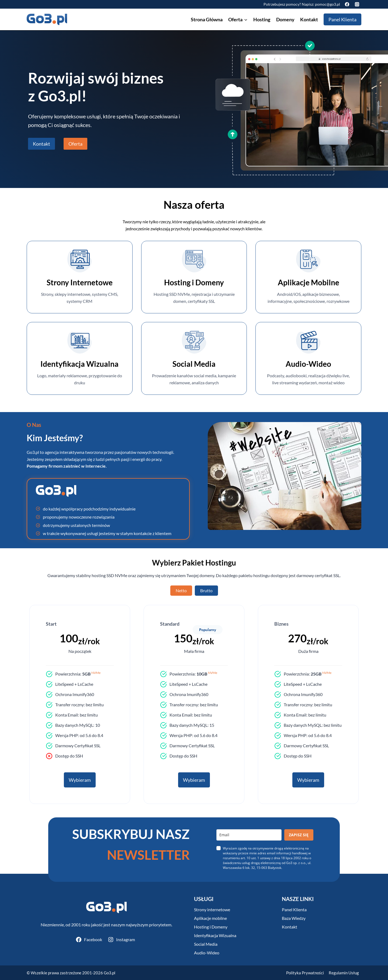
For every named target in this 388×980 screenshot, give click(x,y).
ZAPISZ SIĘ (299, 835)
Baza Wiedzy (294, 918)
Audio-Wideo (207, 953)
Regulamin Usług (344, 973)
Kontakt (309, 19)
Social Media (206, 944)
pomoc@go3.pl (328, 4)
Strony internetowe (212, 909)
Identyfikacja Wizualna (215, 935)
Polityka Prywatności (305, 973)
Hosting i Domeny (211, 927)
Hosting (262, 19)
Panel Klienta (342, 19)
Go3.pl (110, 973)
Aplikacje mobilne (210, 918)
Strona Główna (207, 19)
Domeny (285, 19)
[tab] (181, 591)
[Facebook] (347, 4)
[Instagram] (357, 4)
